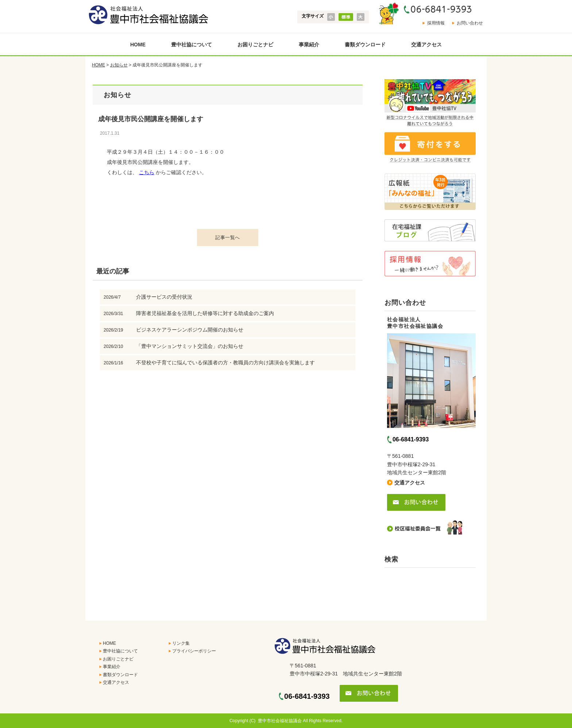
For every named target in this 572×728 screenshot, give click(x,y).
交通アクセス (426, 45)
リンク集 (181, 643)
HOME (138, 45)
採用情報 (436, 23)
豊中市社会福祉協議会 (280, 721)
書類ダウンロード (365, 45)
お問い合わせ (470, 23)
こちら (147, 172)
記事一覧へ (228, 237)
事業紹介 (309, 45)
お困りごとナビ (255, 45)
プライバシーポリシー (194, 651)
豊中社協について (192, 45)
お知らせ (119, 65)
